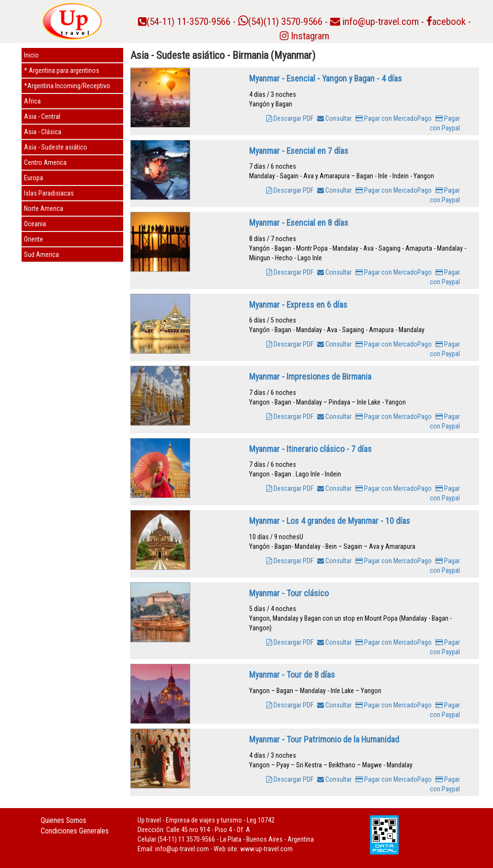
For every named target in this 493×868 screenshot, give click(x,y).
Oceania (35, 224)
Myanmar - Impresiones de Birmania (310, 376)
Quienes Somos (63, 820)
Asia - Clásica (43, 132)
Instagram (304, 36)
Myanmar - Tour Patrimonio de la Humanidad (324, 739)
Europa (34, 178)
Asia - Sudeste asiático (56, 147)
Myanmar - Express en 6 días (298, 305)
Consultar (334, 118)
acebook (446, 22)
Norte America (44, 208)
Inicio (31, 55)
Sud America (41, 255)
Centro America (45, 162)
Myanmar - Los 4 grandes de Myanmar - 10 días (330, 521)
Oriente (34, 239)
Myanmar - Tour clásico (289, 593)
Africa (32, 101)
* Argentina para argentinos (62, 70)
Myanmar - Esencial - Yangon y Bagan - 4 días (326, 78)
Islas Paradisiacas (49, 193)
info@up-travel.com (381, 22)
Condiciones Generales (75, 831)
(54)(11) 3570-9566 (280, 22)
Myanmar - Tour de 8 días (292, 675)
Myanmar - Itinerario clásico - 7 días (310, 449)
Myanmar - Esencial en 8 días (299, 223)
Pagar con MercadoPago (394, 118)
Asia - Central (42, 116)
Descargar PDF (290, 118)
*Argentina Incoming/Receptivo (67, 86)
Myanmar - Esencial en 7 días (299, 151)
